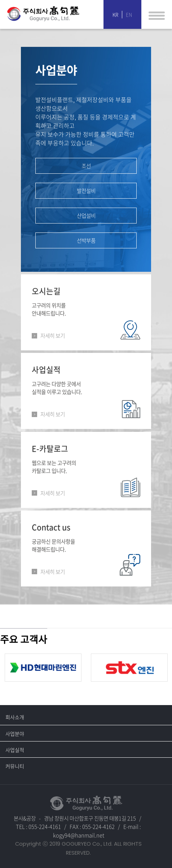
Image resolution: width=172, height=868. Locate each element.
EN (129, 15)
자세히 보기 (53, 336)
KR (115, 15)
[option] (43, 667)
